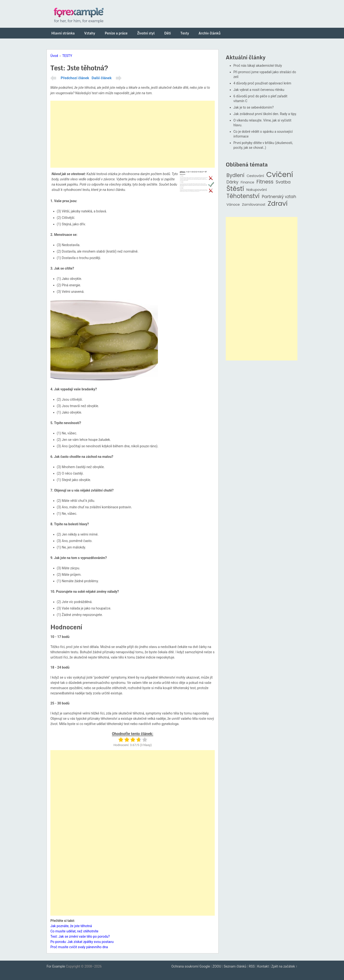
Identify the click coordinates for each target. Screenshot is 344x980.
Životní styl (146, 33)
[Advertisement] (133, 134)
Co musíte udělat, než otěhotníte (74, 931)
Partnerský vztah (279, 197)
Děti (168, 33)
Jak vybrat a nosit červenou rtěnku (259, 90)
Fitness (265, 182)
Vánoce (233, 205)
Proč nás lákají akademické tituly (258, 66)
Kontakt (263, 966)
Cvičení (279, 175)
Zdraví (278, 204)
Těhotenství (243, 196)
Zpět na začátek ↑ (284, 966)
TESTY (67, 56)
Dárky (232, 182)
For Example (56, 966)
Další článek (102, 78)
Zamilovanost (254, 205)
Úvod (54, 56)
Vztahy (90, 33)
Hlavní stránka (63, 33)
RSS (252, 966)
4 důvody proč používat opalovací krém (262, 83)
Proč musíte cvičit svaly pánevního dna (79, 947)
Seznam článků (235, 966)
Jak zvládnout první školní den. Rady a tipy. (265, 114)
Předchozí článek (75, 78)
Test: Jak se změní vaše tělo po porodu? (80, 936)
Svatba (283, 182)
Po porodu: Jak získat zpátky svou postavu (82, 942)
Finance (247, 182)
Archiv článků (210, 33)
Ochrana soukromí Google (191, 966)
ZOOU (217, 966)
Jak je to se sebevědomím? (254, 107)
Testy (185, 33)
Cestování (255, 176)
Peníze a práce (116, 33)
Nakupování (257, 190)
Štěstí (235, 189)
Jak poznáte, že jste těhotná (71, 926)
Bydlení (235, 175)
